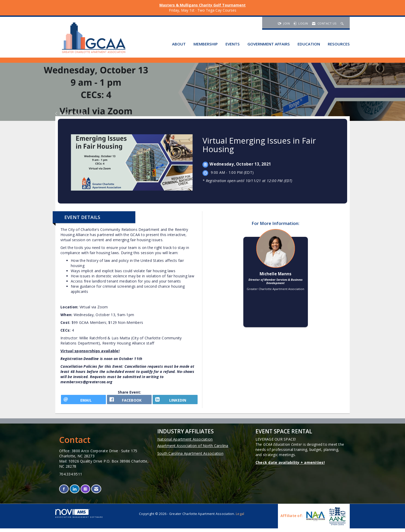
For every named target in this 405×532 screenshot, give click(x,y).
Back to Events (71, 114)
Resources (339, 44)
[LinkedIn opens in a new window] (175, 401)
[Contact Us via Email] (96, 492)
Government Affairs (269, 44)
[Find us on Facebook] (64, 492)
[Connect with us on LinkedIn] (75, 492)
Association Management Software (79, 517)
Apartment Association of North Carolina (193, 449)
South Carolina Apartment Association (190, 457)
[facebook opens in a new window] (129, 401)
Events (233, 44)
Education (309, 44)
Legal (240, 517)
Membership (206, 44)
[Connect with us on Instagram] (85, 492)
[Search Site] (343, 23)
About (179, 44)
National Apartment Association (185, 443)
